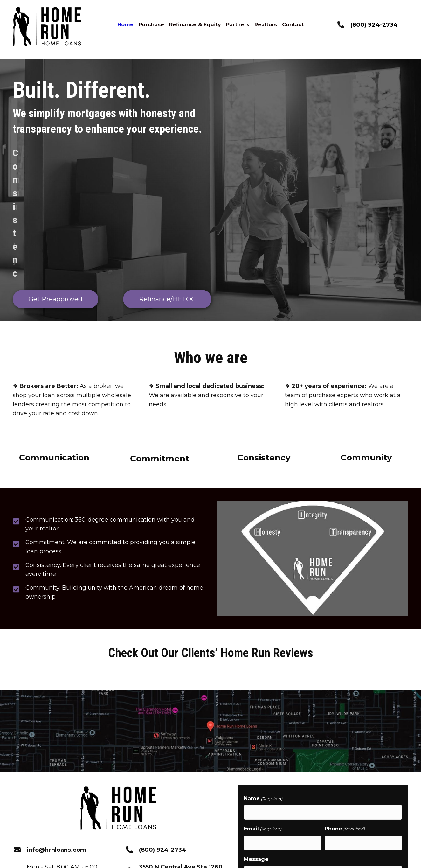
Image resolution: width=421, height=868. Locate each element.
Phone (345, 725)
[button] (86, 809)
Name (263, 697)
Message (256, 753)
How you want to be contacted (286, 800)
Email (263, 725)
